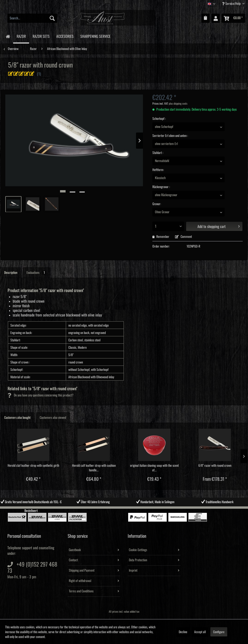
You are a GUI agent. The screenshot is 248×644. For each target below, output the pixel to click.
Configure (219, 632)
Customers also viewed (53, 418)
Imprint (133, 570)
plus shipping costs (178, 104)
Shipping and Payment (82, 570)
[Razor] (21, 36)
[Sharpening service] (95, 36)
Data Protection (138, 560)
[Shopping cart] (233, 18)
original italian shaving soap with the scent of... (154, 468)
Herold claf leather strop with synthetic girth (33, 466)
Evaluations (36, 273)
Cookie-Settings (138, 550)
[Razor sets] (41, 36)
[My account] (216, 18)
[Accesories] (65, 36)
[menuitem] (32, 18)
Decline (183, 632)
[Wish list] (206, 18)
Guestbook (75, 550)
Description (11, 273)
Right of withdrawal (80, 581)
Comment (183, 237)
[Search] (52, 18)
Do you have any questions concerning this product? (41, 395)
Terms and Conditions (81, 591)
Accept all (200, 632)
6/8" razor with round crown (215, 466)
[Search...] (32, 18)
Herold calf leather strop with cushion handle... (94, 468)
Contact (73, 560)
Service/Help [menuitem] (232, 4)
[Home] (8, 36)
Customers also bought (17, 418)
